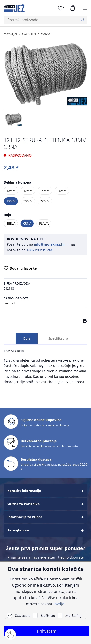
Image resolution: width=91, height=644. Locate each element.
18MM (11, 201)
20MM (28, 201)
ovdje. (60, 604)
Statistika (48, 616)
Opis (27, 339)
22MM (45, 201)
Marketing (73, 616)
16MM (62, 191)
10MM (11, 191)
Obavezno (23, 616)
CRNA (27, 223)
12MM (28, 191)
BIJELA (11, 223)
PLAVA (44, 223)
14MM (45, 191)
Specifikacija (58, 339)
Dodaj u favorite (20, 269)
